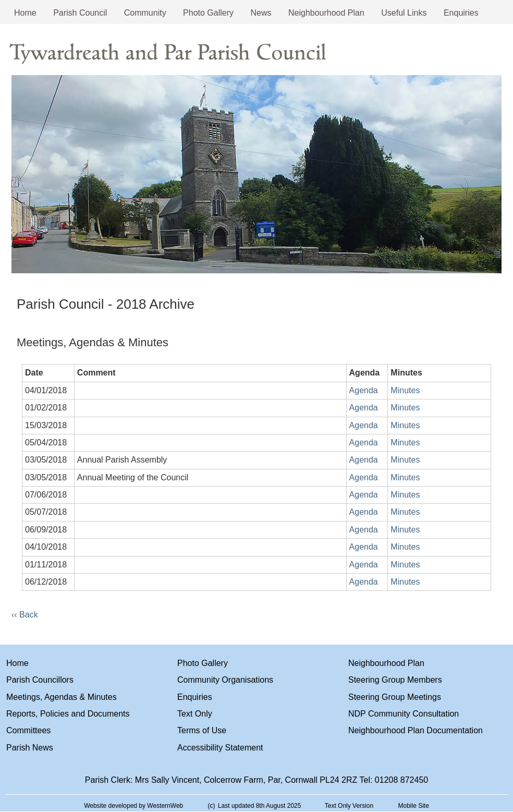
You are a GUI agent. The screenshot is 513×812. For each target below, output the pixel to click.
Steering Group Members (395, 680)
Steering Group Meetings (395, 697)
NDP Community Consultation (404, 714)
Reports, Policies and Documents (68, 714)
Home (25, 13)
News (261, 13)
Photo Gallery (208, 13)
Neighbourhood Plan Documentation (416, 730)
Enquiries (461, 13)
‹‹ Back (25, 615)
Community (145, 13)
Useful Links (404, 13)
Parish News (30, 748)
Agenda (364, 390)
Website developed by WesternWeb (133, 806)
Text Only (195, 714)
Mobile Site (413, 806)
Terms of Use (202, 730)
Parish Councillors (40, 680)
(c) (212, 806)
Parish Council (80, 13)
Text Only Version (349, 806)
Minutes (405, 390)
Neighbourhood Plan (326, 13)
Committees (28, 730)
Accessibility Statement (220, 748)
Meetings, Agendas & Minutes (62, 697)
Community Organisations (225, 680)
